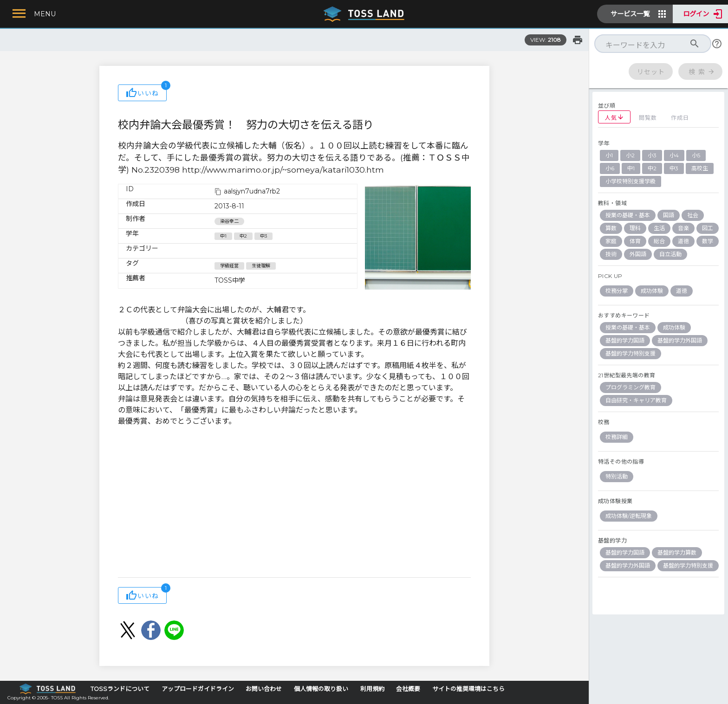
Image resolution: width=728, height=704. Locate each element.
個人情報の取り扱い (321, 689)
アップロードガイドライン (198, 689)
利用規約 (372, 689)
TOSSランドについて (120, 689)
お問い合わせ (264, 689)
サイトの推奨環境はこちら (468, 689)
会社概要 (408, 689)
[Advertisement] (294, 503)
